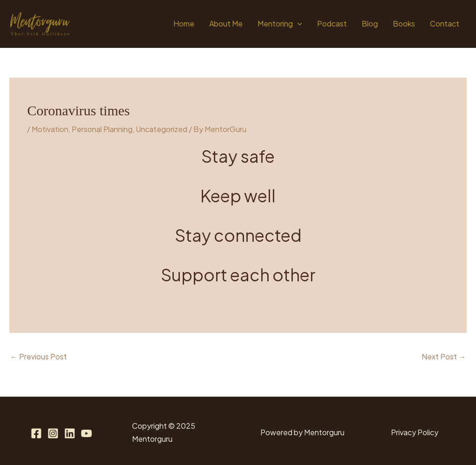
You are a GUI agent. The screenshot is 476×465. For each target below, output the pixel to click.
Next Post (444, 356)
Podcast (332, 23)
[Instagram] (53, 433)
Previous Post (39, 356)
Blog (370, 23)
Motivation (50, 129)
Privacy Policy (415, 432)
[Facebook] (36, 433)
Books (404, 23)
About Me (226, 23)
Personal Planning (102, 129)
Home (184, 23)
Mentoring (280, 23)
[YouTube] (86, 433)
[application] (297, 23)
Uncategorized (162, 129)
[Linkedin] (70, 433)
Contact (445, 23)
